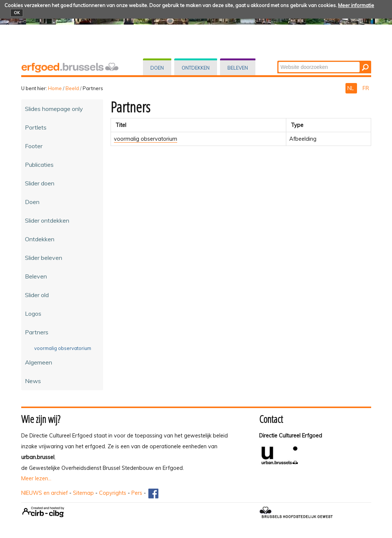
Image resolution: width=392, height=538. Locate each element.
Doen (157, 68)
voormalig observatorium (146, 139)
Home (55, 88)
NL (351, 88)
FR (366, 88)
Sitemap (83, 493)
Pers (137, 493)
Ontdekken (196, 68)
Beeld (72, 88)
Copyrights (113, 493)
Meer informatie (356, 5)
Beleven (238, 68)
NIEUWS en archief (44, 493)
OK (17, 13)
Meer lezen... (36, 478)
